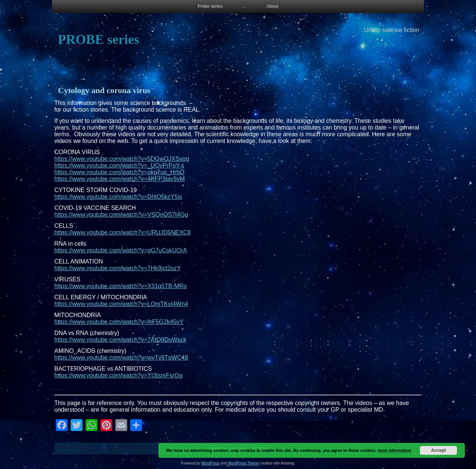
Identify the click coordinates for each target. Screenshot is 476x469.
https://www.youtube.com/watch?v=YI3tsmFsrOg (118, 375)
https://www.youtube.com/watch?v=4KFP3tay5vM (120, 179)
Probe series (210, 6)
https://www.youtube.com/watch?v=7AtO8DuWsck (120, 340)
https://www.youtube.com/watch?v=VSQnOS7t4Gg (121, 215)
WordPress (210, 463)
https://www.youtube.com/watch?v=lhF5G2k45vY (119, 322)
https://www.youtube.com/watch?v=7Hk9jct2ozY (118, 268)
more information (394, 450)
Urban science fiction (392, 30)
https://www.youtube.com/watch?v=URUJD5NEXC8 (123, 232)
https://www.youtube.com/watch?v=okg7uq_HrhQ (119, 172)
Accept (438, 450)
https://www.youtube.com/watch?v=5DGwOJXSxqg (122, 159)
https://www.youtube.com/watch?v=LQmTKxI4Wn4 (121, 304)
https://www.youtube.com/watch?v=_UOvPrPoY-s (119, 165)
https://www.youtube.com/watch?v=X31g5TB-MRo (120, 286)
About (272, 6)
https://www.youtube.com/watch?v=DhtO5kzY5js (118, 197)
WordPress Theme (243, 463)
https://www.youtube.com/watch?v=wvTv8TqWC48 (121, 358)
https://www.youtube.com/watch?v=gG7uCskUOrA (121, 250)
